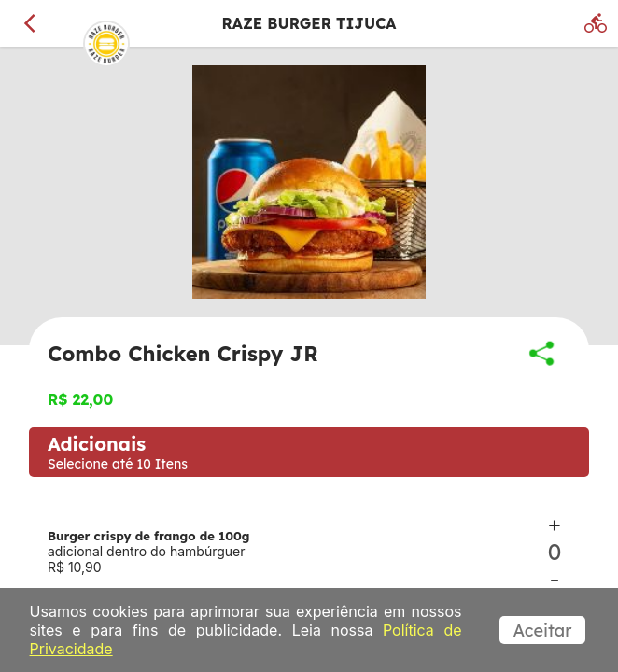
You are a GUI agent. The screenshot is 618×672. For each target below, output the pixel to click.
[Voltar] (30, 23)
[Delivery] (596, 23)
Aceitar (543, 630)
